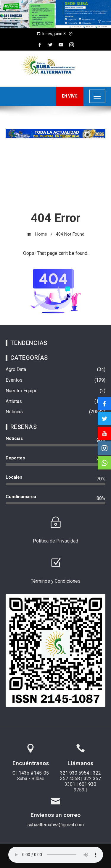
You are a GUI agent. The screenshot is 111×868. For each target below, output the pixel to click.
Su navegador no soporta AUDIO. (56, 855)
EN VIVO (70, 96)
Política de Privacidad (55, 541)
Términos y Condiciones (56, 581)
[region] (55, 14)
